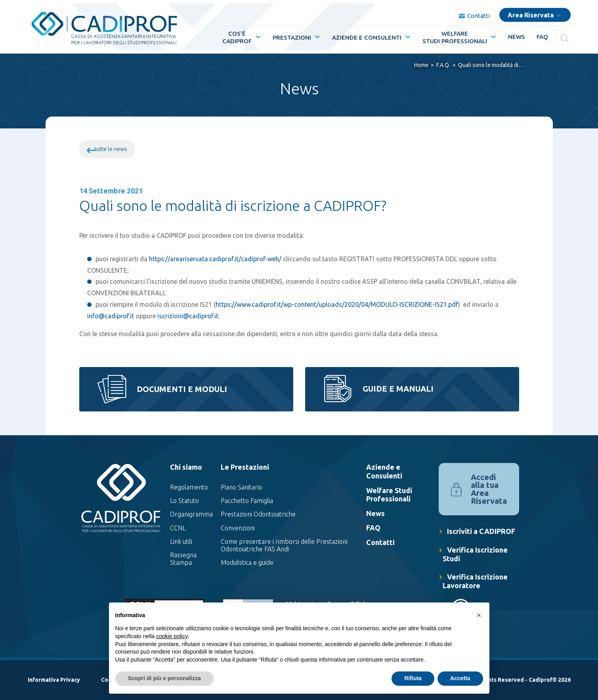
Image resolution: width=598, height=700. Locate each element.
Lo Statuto (184, 501)
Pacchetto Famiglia (247, 501)
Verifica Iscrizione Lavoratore (475, 581)
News (517, 33)
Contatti (474, 12)
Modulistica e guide (247, 562)
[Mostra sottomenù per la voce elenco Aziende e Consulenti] (406, 34)
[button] (479, 615)
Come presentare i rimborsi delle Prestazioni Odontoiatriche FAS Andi (284, 545)
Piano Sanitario (242, 487)
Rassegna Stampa (183, 559)
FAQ (542, 33)
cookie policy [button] (172, 636)
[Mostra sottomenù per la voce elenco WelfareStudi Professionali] (492, 34)
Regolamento (189, 487)
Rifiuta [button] (413, 678)
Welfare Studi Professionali (389, 495)
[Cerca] (566, 34)
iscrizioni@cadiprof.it (188, 316)
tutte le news (111, 149)
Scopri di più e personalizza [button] (164, 678)
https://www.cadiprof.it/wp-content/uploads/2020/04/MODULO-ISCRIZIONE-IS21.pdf (337, 304)
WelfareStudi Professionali (455, 34)
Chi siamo (186, 467)
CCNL (178, 528)
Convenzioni (238, 528)
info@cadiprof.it (111, 316)
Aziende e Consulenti (367, 34)
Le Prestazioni (245, 467)
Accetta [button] (460, 678)
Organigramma (191, 514)
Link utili (181, 541)
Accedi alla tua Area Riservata (489, 489)
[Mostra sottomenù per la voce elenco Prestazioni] (316, 34)
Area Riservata (531, 12)
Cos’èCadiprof (237, 34)
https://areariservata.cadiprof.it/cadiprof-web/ (215, 259)
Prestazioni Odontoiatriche (258, 514)
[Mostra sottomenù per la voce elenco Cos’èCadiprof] (256, 34)
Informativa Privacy (54, 680)
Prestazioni (292, 34)
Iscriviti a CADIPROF (481, 531)
